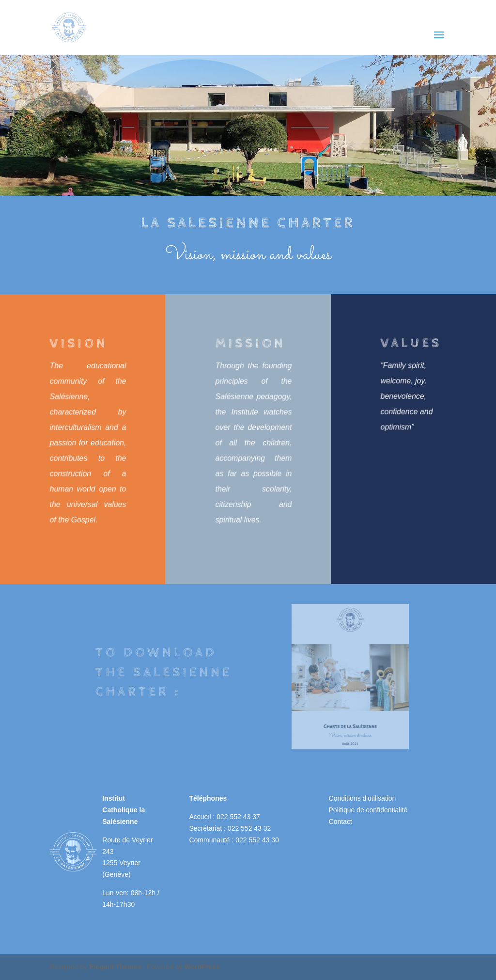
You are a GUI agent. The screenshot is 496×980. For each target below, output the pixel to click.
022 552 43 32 (249, 828)
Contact (341, 822)
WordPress (202, 967)
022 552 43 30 (257, 840)
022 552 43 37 (238, 817)
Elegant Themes (115, 967)
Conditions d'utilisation (363, 798)
